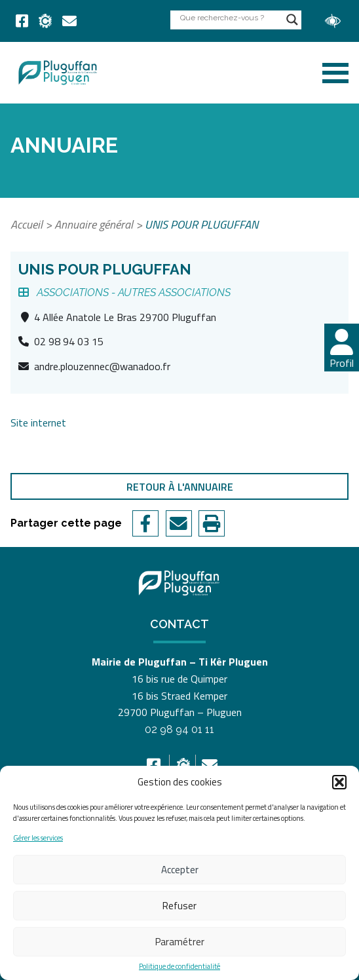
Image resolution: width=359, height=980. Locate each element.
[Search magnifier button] (292, 20)
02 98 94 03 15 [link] (69, 341)
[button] (339, 782)
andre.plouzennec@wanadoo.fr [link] (102, 366)
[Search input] (230, 17)
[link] (22, 21)
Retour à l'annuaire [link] (180, 487)
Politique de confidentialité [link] (179, 967)
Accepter (180, 870)
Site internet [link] (38, 423)
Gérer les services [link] (38, 838)
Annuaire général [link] (94, 224)
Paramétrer (180, 942)
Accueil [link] (27, 224)
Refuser (179, 906)
